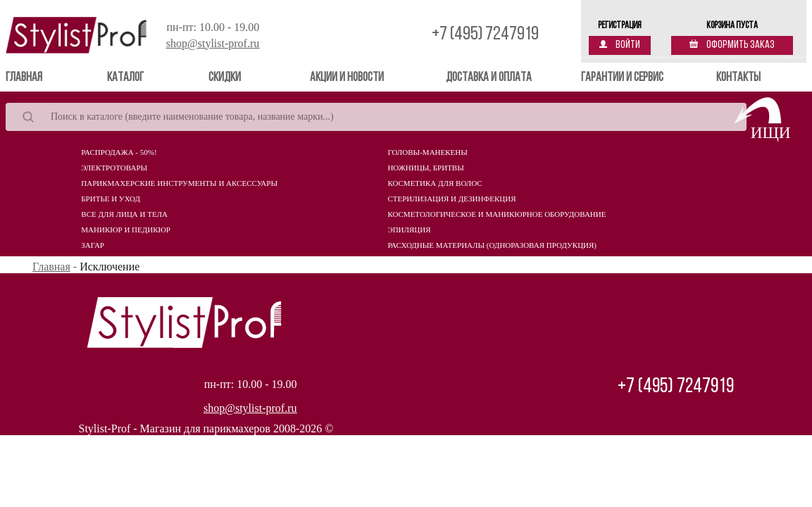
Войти (620, 45)
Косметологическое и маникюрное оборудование (496, 214)
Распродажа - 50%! (119, 152)
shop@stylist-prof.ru (213, 43)
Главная (44, 77)
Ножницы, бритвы (425, 168)
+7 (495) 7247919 (485, 35)
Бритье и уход (111, 199)
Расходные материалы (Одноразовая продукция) (492, 245)
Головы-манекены (427, 152)
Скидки (225, 78)
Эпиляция (409, 230)
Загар (93, 245)
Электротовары (114, 168)
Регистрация (620, 26)
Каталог (125, 78)
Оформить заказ (732, 45)
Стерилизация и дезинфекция (451, 199)
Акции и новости (347, 78)
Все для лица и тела (124, 214)
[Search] (376, 117)
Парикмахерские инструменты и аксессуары (179, 183)
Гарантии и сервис (622, 78)
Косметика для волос (435, 183)
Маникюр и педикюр (126, 230)
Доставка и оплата (489, 78)
